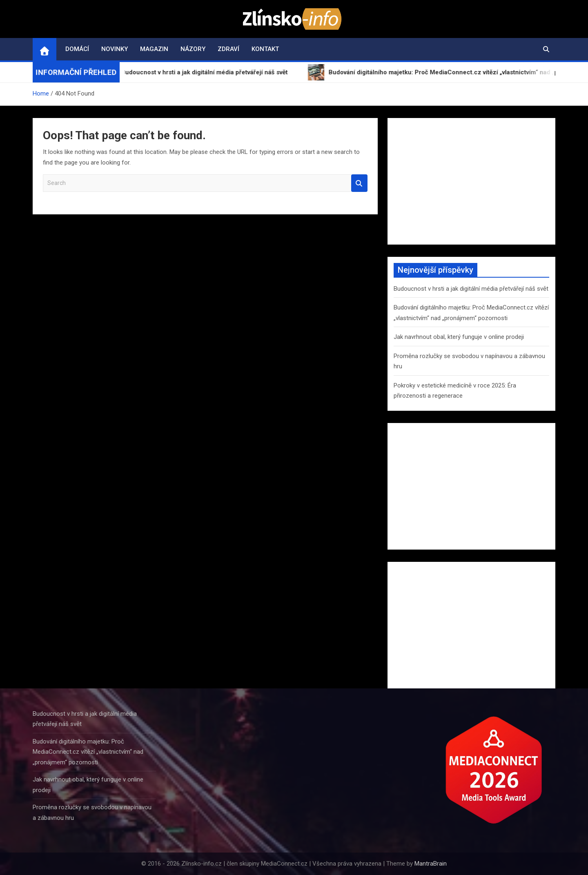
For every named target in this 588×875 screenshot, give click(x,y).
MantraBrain (431, 864)
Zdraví (228, 49)
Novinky (115, 49)
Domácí (77, 49)
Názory (193, 49)
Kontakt (265, 49)
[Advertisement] (471, 181)
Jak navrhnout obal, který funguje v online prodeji (459, 337)
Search (359, 183)
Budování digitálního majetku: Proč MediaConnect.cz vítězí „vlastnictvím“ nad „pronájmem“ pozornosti (88, 752)
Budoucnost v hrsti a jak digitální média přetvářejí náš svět (471, 289)
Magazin (154, 49)
